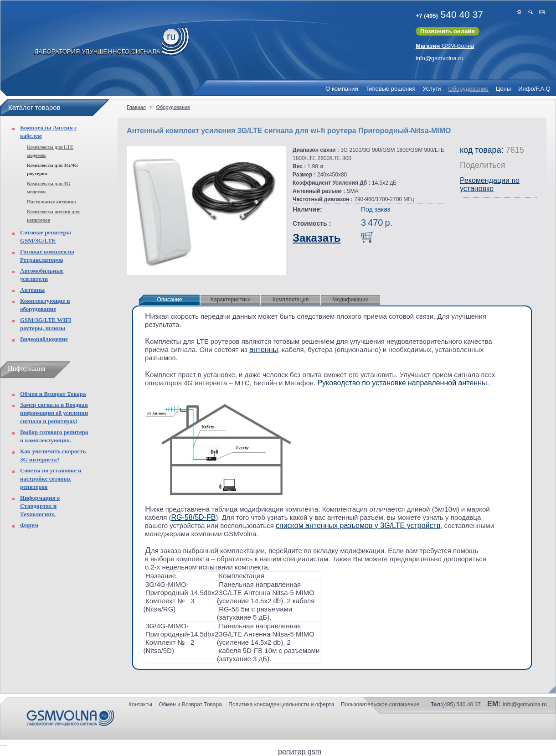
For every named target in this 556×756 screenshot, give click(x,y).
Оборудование (468, 89)
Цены (503, 89)
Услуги (432, 89)
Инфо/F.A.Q (534, 89)
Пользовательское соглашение (380, 704)
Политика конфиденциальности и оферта (281, 704)
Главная (136, 107)
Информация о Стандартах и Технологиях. (40, 506)
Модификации (350, 300)
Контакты (140, 704)
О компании (342, 89)
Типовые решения (391, 89)
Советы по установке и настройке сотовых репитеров (51, 479)
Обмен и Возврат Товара (53, 394)
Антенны (32, 290)
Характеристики (230, 300)
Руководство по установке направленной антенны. (403, 383)
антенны (264, 350)
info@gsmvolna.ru (440, 58)
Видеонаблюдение (44, 339)
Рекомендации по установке (490, 184)
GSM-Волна (445, 46)
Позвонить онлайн (448, 31)
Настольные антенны (51, 202)
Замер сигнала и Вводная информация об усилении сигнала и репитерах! (54, 413)
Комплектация (291, 300)
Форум (29, 525)
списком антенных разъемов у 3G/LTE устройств (358, 526)
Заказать (317, 238)
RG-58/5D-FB (194, 517)
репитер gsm (300, 752)
